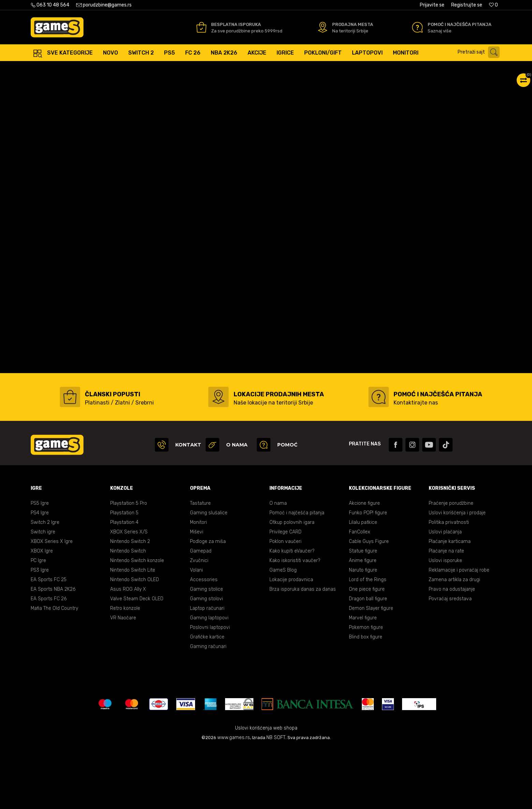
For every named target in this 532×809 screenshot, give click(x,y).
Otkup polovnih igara (292, 583)
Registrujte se (467, 5)
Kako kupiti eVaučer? (292, 612)
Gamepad (201, 612)
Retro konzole (125, 669)
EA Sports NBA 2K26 (53, 650)
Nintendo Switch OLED (135, 640)
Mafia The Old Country (54, 669)
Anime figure (363, 621)
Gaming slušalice (209, 573)
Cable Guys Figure (369, 602)
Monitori (198, 583)
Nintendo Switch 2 (130, 602)
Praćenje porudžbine (451, 564)
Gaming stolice (206, 650)
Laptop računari (207, 669)
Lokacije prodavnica (291, 640)
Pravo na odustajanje (452, 650)
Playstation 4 (124, 583)
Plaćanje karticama (450, 602)
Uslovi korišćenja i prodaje (457, 573)
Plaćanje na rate (446, 612)
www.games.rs (234, 798)
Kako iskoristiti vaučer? (295, 621)
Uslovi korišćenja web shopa (266, 789)
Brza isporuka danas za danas (303, 650)
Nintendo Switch (128, 612)
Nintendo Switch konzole (137, 621)
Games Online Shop (51, 68)
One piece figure (367, 650)
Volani (196, 631)
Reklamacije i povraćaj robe (459, 631)
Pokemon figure (366, 688)
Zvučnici (199, 621)
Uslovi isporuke (445, 621)
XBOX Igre (42, 612)
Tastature (200, 564)
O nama (278, 564)
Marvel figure (363, 679)
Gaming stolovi (206, 659)
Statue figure (363, 612)
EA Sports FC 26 (49, 659)
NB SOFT (276, 798)
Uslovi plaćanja (445, 593)
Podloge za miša (208, 602)
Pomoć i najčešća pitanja (297, 573)
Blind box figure (366, 698)
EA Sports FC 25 (49, 640)
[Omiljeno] (493, 5)
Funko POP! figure (368, 573)
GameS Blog (283, 631)
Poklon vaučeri (285, 602)
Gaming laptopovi (209, 679)
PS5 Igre (40, 564)
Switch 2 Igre (45, 583)
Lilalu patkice (363, 583)
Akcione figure (364, 564)
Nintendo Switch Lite (133, 631)
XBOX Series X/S (129, 593)
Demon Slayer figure (371, 669)
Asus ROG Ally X (128, 650)
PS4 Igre (40, 573)
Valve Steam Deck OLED (137, 659)
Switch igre (43, 593)
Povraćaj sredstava (450, 659)
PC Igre (38, 621)
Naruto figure (363, 631)
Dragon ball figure (368, 659)
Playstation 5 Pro (129, 564)
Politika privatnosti (449, 583)
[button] (480, 52)
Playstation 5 (124, 573)
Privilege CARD (285, 593)
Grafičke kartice (207, 698)
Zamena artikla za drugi (454, 640)
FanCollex (359, 593)
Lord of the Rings (368, 640)
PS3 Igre (40, 631)
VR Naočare (123, 679)
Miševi (197, 593)
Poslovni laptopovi (210, 688)
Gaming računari (208, 707)
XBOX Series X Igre (52, 602)
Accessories (204, 640)
